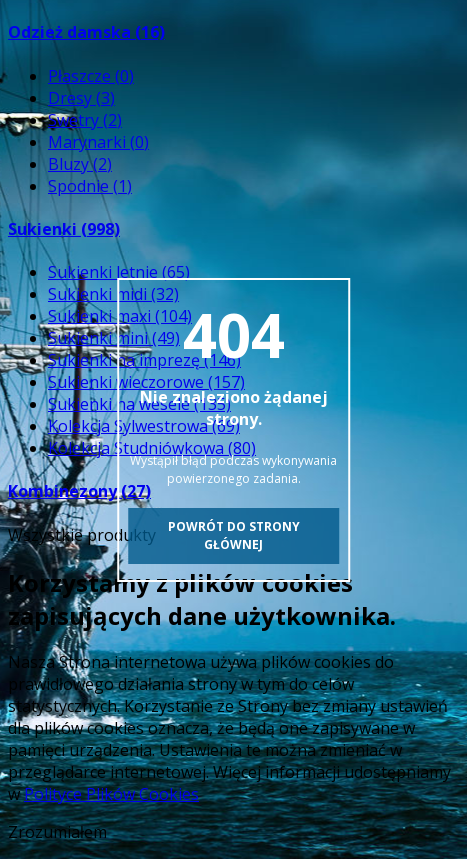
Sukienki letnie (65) (119, 272)
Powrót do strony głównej (234, 535)
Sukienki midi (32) (113, 294)
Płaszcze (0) (91, 76)
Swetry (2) (85, 120)
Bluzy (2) (80, 164)
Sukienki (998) (64, 229)
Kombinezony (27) (79, 491)
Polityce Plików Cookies (111, 794)
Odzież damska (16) (86, 32)
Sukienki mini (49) (114, 338)
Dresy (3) (81, 98)
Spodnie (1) (90, 186)
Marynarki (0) (98, 142)
